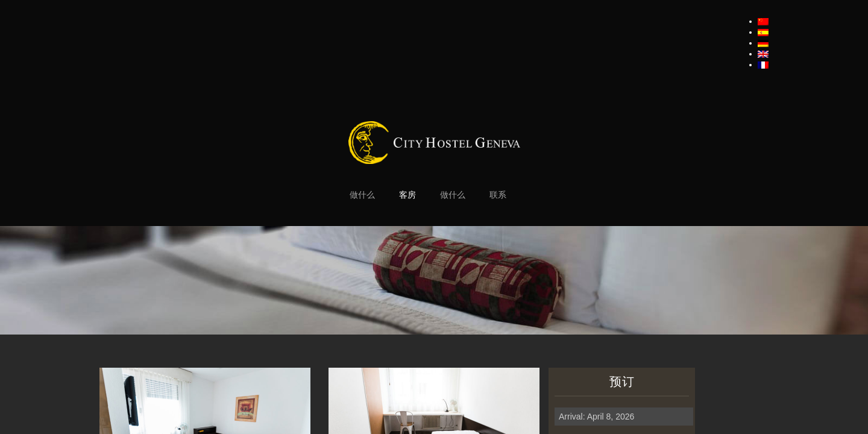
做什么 (362, 195)
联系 (498, 195)
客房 (407, 195)
